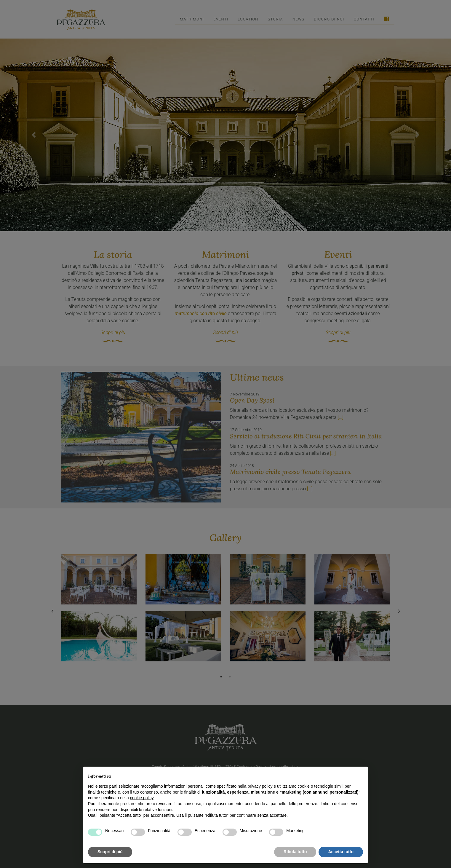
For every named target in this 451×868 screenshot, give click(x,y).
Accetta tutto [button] (341, 852)
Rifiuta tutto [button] (295, 852)
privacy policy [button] (260, 786)
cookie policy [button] (142, 798)
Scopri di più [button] (110, 852)
